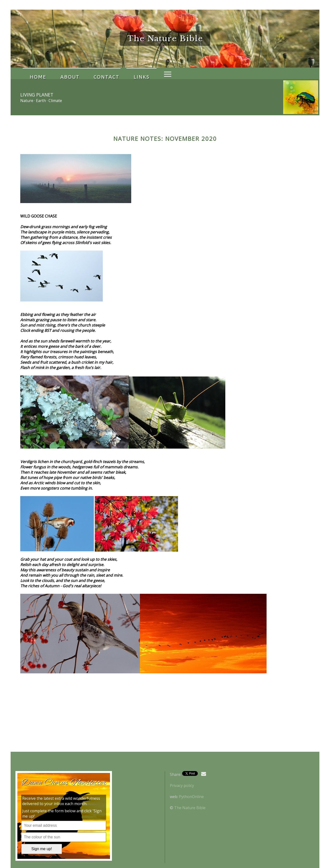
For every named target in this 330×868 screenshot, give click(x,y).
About (60, 73)
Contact (89, 73)
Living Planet (37, 95)
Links (117, 73)
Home (34, 73)
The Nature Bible (190, 808)
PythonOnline (191, 797)
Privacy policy (182, 786)
